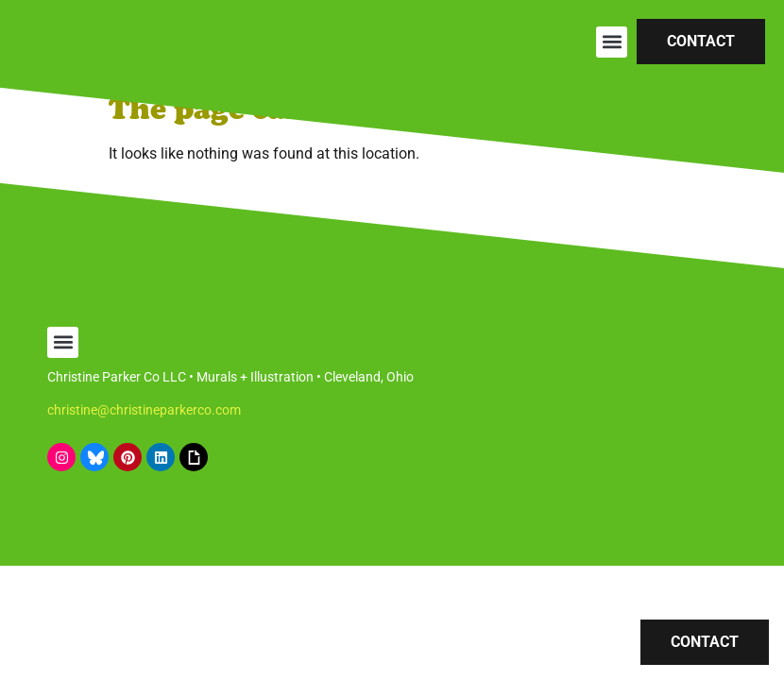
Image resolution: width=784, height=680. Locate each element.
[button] (612, 42)
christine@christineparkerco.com (144, 410)
